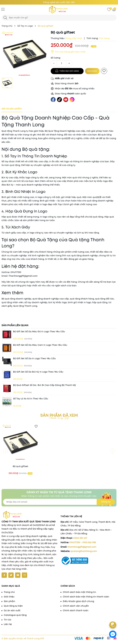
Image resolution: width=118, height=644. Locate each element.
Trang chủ (9, 592)
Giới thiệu (9, 597)
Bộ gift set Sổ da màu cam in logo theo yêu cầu (40, 345)
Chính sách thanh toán (76, 610)
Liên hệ (8, 624)
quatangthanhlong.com (84, 551)
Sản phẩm (9, 601)
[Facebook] (4, 575)
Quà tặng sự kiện (13, 606)
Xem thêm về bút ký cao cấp (51, 181)
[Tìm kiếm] (5, 18)
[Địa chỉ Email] (59, 502)
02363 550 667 (80, 538)
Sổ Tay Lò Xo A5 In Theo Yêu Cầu (31, 399)
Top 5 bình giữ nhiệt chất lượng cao (77, 204)
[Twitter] (11, 575)
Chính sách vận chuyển (76, 606)
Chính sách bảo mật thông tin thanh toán (86, 597)
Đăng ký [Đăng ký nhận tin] (106, 502)
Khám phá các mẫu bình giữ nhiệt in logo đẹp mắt (29, 204)
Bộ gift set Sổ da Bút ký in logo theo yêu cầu (38, 372)
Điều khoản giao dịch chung (78, 601)
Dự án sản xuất (12, 610)
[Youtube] (18, 575)
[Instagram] (25, 575)
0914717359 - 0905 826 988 (83, 542)
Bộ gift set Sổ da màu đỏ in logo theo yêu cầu (39, 331)
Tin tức (8, 620)
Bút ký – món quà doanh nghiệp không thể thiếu (33, 185)
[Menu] (3, 9)
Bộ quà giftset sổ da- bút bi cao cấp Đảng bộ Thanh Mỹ (44, 385)
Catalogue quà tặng (15, 615)
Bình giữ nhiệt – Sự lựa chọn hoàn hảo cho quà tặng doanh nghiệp (77, 201)
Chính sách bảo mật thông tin (79, 592)
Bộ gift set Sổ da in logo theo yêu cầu (34, 358)
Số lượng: (56, 58)
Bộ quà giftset (21, 466)
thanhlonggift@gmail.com (82, 547)
